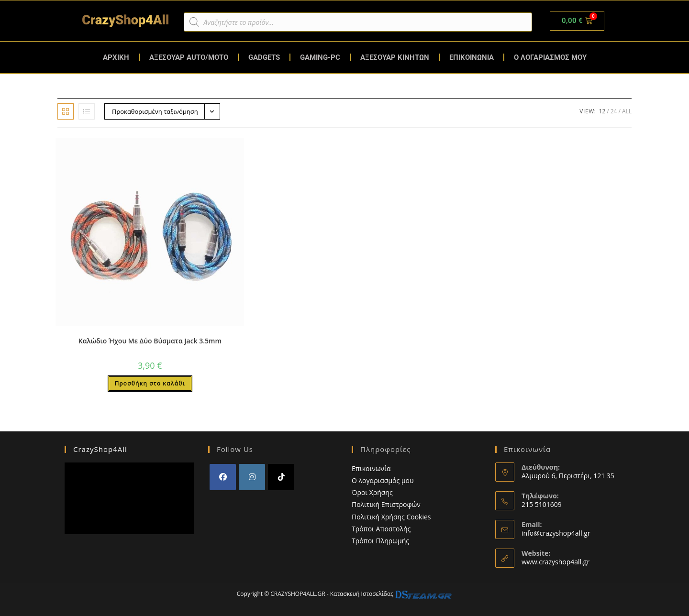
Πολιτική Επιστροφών (386, 504)
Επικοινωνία (371, 468)
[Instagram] (252, 477)
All (627, 111)
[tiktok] (281, 477)
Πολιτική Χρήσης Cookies (391, 517)
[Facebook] (223, 477)
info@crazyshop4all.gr (556, 533)
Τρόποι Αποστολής (381, 529)
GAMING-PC (320, 57)
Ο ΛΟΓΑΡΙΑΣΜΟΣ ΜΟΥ (550, 57)
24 (614, 111)
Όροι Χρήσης (372, 492)
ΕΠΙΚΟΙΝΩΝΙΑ (472, 57)
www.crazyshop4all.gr (556, 562)
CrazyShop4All (100, 449)
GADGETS (264, 57)
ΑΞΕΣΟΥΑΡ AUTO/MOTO (189, 57)
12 (602, 111)
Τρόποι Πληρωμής (380, 541)
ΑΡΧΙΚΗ (116, 57)
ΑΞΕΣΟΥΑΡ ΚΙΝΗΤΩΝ (395, 57)
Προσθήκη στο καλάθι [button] (150, 383)
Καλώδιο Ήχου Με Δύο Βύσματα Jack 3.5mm (150, 341)
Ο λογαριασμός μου (383, 480)
